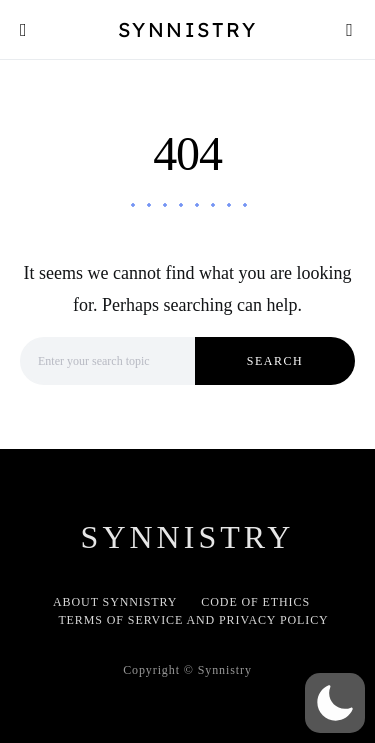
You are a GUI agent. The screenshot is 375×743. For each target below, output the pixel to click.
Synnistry (188, 29)
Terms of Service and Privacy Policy (193, 620)
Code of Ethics (255, 602)
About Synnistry (115, 602)
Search (275, 361)
